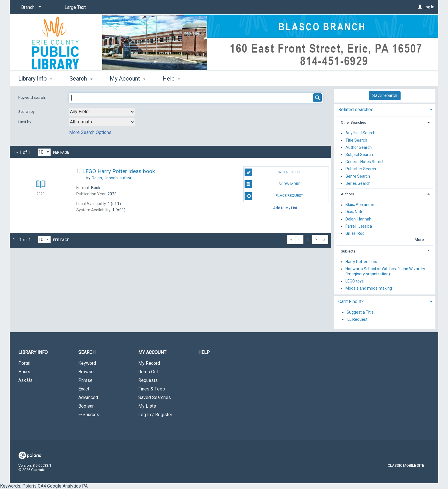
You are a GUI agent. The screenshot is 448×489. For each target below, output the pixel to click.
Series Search (358, 183)
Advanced (88, 397)
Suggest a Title (360, 312)
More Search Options (90, 132)
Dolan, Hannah (358, 219)
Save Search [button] (385, 96)
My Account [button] (128, 79)
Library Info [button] (35, 79)
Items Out (148, 372)
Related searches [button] (356, 110)
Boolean (86, 406)
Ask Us (25, 380)
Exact (84, 389)
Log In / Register (155, 415)
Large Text (75, 7)
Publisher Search (361, 169)
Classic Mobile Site (406, 465)
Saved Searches (155, 397)
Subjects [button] (348, 251)
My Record (149, 363)
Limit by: (26, 122)
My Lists (147, 406)
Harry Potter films (361, 262)
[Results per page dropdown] (44, 152)
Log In (429, 7)
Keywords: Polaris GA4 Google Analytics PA (219, 244)
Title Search (356, 140)
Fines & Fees (152, 389)
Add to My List (285, 208)
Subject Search (359, 155)
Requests (148, 380)
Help (204, 352)
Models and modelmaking (369, 288)
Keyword (87, 363)
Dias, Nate (354, 212)
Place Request (274, 196)
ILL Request (357, 319)
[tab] (385, 109)
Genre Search (358, 176)
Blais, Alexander (360, 205)
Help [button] (171, 79)
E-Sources (89, 415)
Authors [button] (347, 194)
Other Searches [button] (353, 122)
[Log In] (420, 7)
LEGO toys (355, 281)
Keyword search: (32, 98)
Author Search (359, 147)
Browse (86, 372)
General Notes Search (365, 162)
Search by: (27, 112)
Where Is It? (272, 172)
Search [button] (81, 79)
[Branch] (30, 7)
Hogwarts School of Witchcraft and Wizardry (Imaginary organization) (385, 271)
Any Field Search (360, 133)
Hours (24, 372)
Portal (24, 363)
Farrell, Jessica (359, 226)
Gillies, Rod (355, 233)
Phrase (85, 380)
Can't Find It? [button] (351, 301)
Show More (272, 184)
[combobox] (102, 112)
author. (112, 178)
